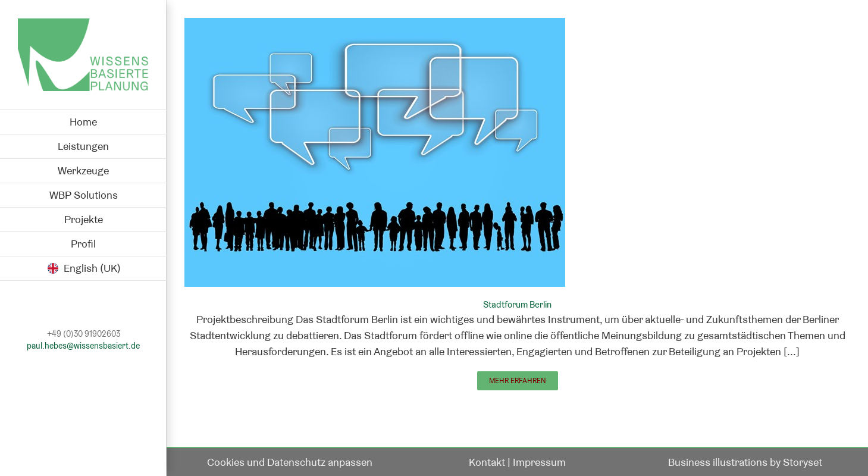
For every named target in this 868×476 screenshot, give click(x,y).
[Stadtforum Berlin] (375, 26)
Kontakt (487, 462)
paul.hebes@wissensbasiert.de (83, 346)
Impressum (539, 462)
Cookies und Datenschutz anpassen (290, 462)
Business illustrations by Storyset (745, 462)
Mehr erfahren (518, 381)
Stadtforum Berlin (517, 304)
